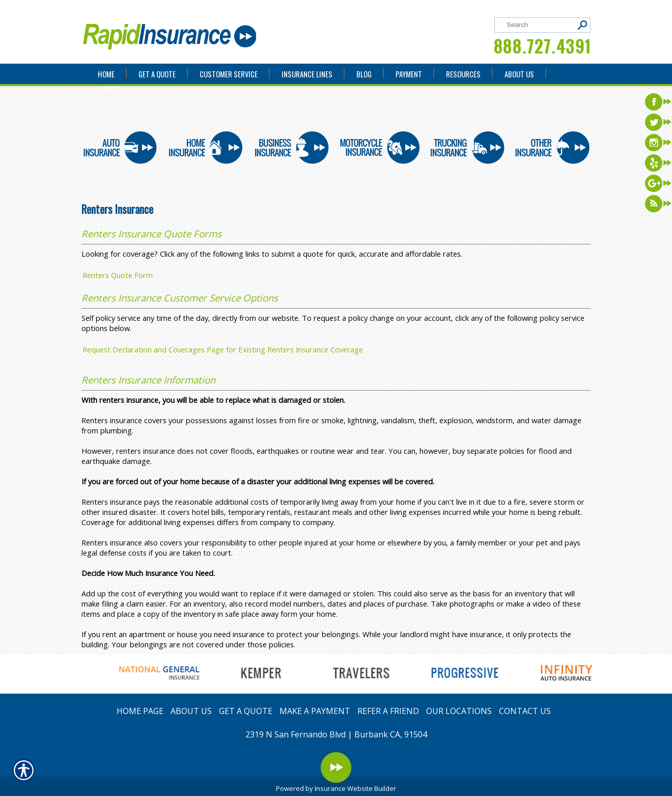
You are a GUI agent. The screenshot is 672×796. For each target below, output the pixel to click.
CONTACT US (525, 711)
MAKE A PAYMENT (315, 711)
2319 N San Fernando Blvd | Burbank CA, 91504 (336, 734)
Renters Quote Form (118, 275)
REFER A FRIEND (388, 711)
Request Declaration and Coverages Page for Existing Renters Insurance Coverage (223, 349)
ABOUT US (191, 711)
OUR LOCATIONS (459, 711)
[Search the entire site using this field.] (538, 25)
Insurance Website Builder (355, 788)
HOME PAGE (140, 711)
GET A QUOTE (246, 711)
